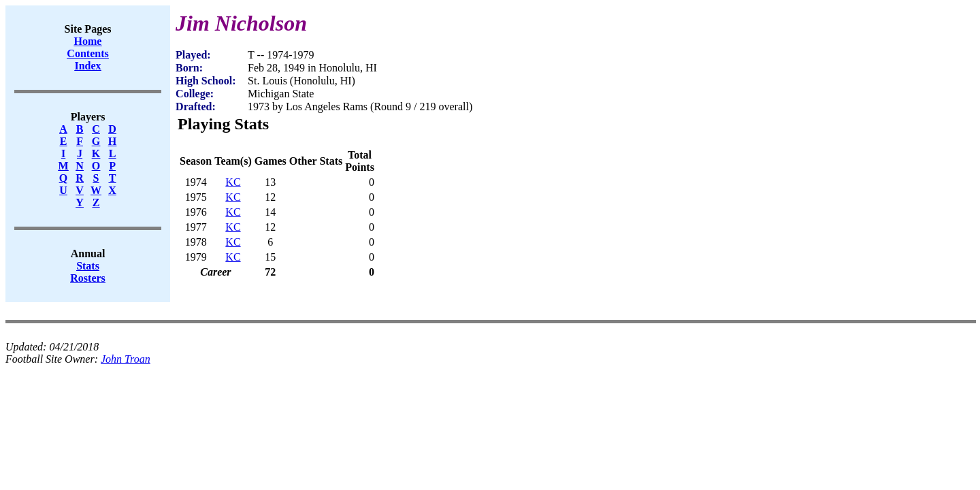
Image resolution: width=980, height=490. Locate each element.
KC (233, 182)
